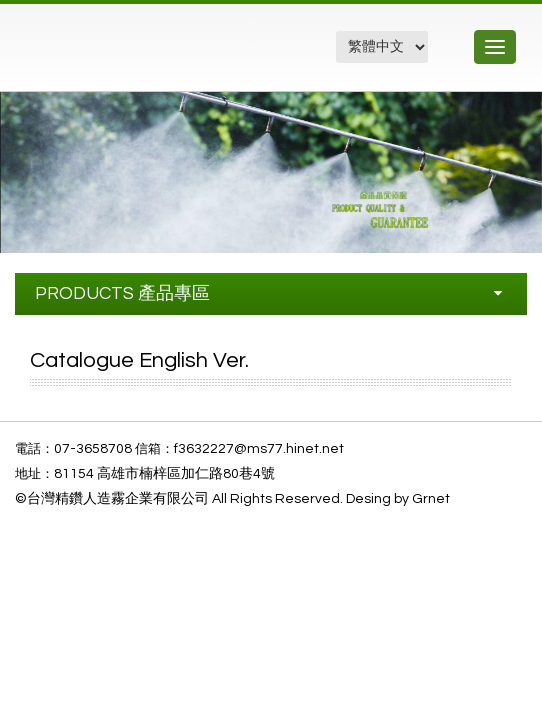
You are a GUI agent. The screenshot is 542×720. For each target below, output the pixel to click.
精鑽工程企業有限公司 (123, 57)
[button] (524, 110)
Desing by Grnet (398, 499)
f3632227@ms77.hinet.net (259, 449)
